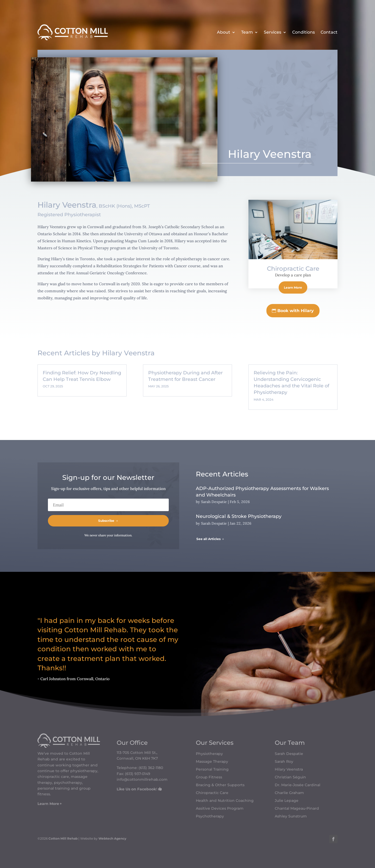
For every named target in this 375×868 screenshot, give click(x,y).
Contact (329, 32)
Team (247, 32)
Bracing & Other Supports (220, 785)
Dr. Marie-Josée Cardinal (298, 785)
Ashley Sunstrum (291, 816)
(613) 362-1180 (151, 768)
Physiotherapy (209, 754)
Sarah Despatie (214, 502)
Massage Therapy (212, 762)
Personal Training (212, 770)
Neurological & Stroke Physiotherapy (239, 516)
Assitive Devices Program (220, 809)
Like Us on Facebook (136, 789)
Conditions (304, 32)
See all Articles (208, 539)
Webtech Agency (112, 838)
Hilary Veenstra (289, 770)
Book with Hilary (296, 311)
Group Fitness (209, 777)
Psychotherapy (210, 816)
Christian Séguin (290, 777)
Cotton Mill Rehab (63, 838)
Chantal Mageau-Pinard (297, 809)
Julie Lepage (287, 801)
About (224, 32)
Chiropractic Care (293, 269)
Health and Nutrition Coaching (225, 801)
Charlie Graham (289, 793)
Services (273, 32)
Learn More (293, 287)
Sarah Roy (284, 762)
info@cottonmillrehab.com (142, 779)
